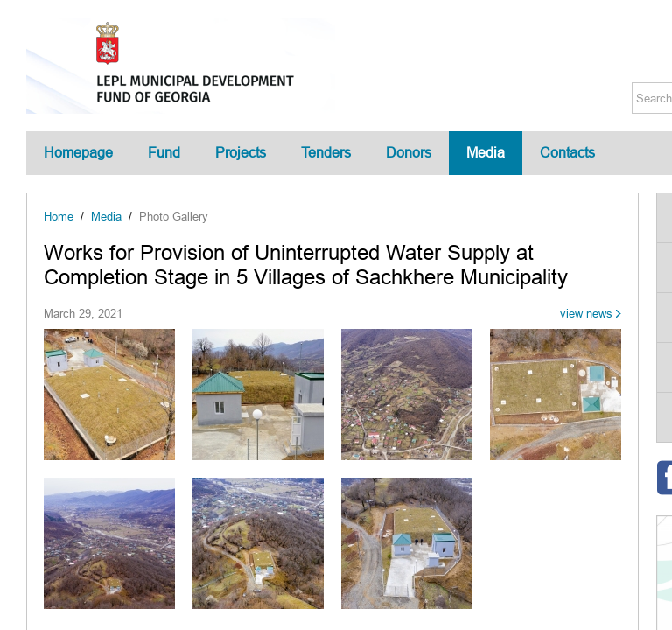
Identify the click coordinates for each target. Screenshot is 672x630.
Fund (164, 153)
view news (586, 314)
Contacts (567, 153)
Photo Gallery (174, 217)
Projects (241, 153)
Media (486, 153)
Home (59, 217)
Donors (409, 153)
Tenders (326, 153)
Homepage (78, 153)
